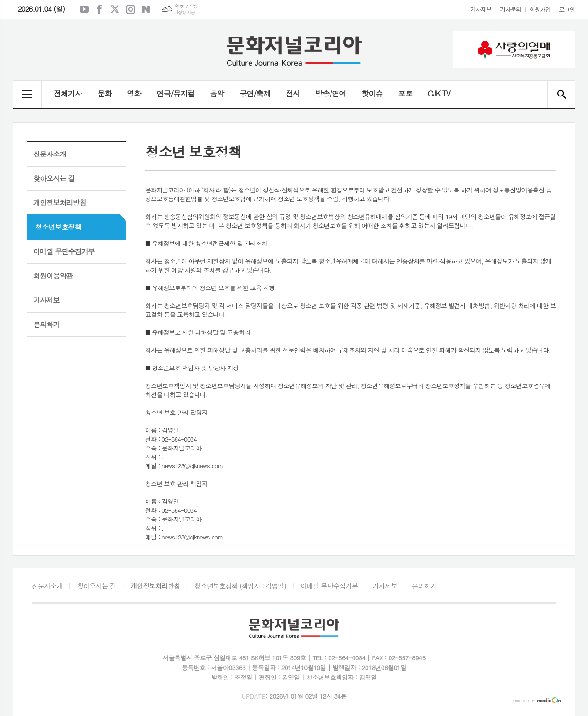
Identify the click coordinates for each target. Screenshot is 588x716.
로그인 (567, 9)
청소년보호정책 (58, 227)
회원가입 (540, 9)
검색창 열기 (561, 94)
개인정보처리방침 (60, 203)
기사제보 (481, 9)
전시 (293, 93)
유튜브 (84, 9)
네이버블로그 (146, 9)
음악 (217, 93)
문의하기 (46, 324)
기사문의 (511, 9)
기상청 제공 (185, 12)
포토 (405, 93)
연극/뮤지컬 (175, 93)
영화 (134, 93)
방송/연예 (331, 93)
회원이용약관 (53, 276)
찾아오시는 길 (54, 178)
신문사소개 (50, 154)
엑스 (115, 9)
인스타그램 (131, 9)
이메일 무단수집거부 (64, 251)
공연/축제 (255, 93)
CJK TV (439, 93)
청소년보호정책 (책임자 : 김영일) (240, 586)
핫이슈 (372, 93)
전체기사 (68, 93)
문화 (104, 93)
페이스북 (100, 9)
